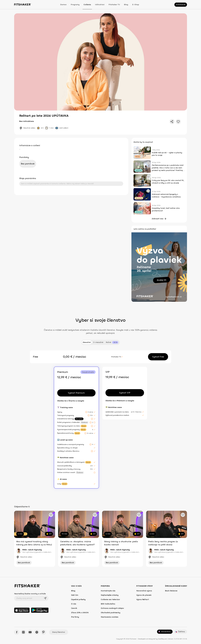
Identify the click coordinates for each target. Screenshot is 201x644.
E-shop (136, 5)
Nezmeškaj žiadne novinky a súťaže (30, 594)
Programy (75, 5)
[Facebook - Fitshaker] (17, 632)
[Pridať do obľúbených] (178, 122)
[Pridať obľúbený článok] (148, 149)
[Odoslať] (45, 598)
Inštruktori (100, 5)
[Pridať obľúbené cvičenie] (51, 515)
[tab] (112, 342)
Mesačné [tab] (87, 342)
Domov (63, 5)
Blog (126, 5)
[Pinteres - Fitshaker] (43, 632)
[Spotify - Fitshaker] (37, 632)
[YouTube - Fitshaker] (30, 632)
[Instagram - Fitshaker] (23, 632)
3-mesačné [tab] (98, 342)
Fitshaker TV (114, 5)
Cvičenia (87, 5)
